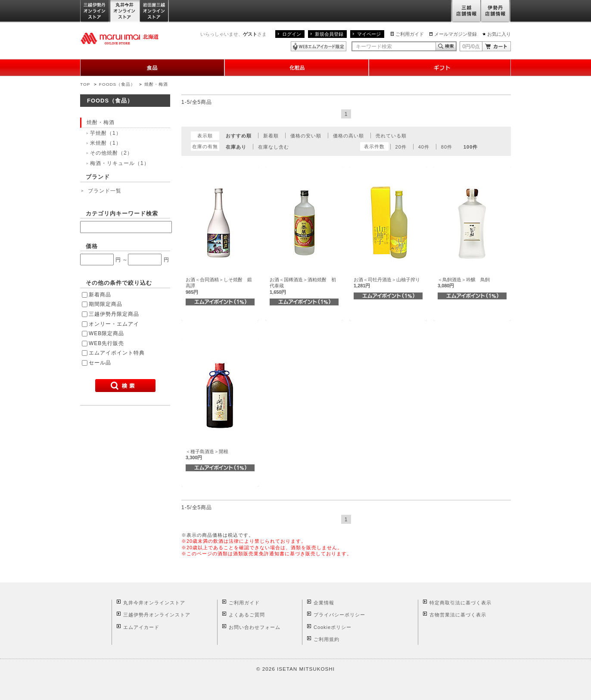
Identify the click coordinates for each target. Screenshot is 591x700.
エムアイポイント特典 (117, 353)
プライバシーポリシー (339, 615)
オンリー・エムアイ (114, 324)
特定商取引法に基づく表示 (460, 603)
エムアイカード (141, 627)
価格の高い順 (348, 136)
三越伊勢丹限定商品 (114, 314)
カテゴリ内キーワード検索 (122, 213)
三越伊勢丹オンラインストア (95, 11)
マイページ (369, 34)
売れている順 (391, 136)
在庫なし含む (274, 147)
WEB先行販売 (106, 343)
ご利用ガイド (410, 34)
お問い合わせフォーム (255, 627)
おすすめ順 (239, 136)
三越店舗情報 (466, 11)
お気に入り (499, 34)
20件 (401, 147)
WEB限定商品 (106, 333)
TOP (85, 84)
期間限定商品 (106, 304)
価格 (92, 246)
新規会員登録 (329, 34)
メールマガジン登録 (456, 34)
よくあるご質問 (247, 615)
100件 (471, 147)
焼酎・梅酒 (156, 84)
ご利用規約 (327, 639)
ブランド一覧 (105, 191)
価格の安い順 (306, 136)
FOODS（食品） (117, 84)
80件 (447, 147)
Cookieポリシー (333, 627)
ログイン (292, 34)
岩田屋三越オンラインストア (154, 11)
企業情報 (324, 603)
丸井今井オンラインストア (125, 11)
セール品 (100, 363)
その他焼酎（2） (111, 153)
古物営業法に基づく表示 (458, 615)
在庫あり (236, 147)
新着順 (271, 136)
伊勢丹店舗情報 (496, 11)
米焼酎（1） (106, 143)
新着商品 (100, 295)
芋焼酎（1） (106, 133)
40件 (424, 147)
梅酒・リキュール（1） (120, 163)
